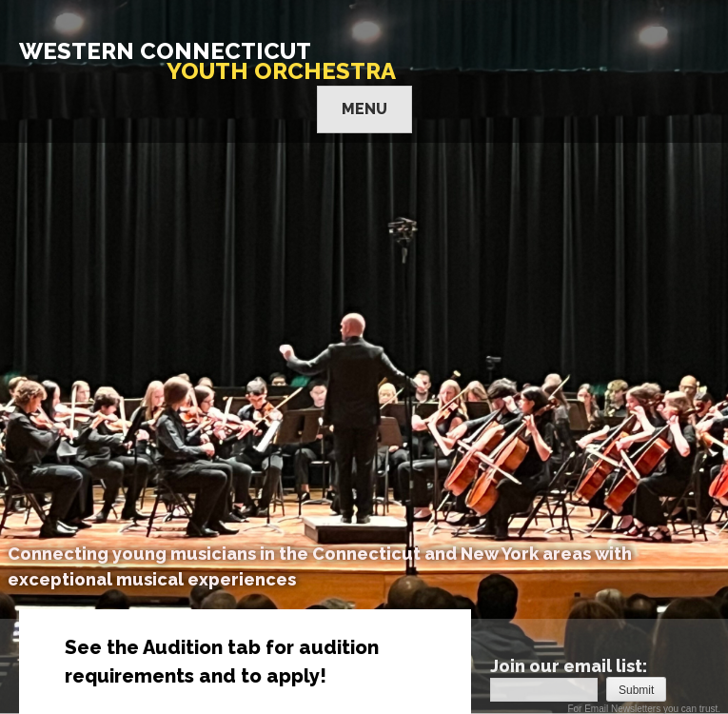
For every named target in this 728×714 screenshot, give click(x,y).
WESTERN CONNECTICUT (207, 61)
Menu (364, 109)
